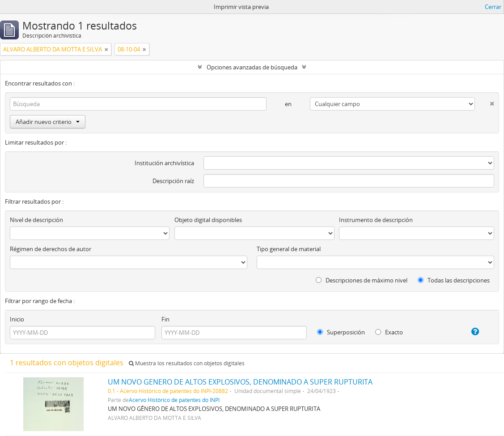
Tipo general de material (289, 249)
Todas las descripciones (454, 280)
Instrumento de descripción (376, 220)
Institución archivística (164, 163)
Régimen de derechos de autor (51, 249)
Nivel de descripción (36, 220)
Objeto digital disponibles (208, 220)
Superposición (341, 332)
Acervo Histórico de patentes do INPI (174, 400)
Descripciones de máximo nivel (362, 280)
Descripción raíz (173, 181)
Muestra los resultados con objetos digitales (187, 363)
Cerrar (493, 7)
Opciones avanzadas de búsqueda (252, 67)
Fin (165, 319)
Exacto (389, 332)
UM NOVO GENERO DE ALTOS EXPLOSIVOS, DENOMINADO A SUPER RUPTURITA (240, 382)
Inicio (17, 319)
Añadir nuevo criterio (48, 122)
